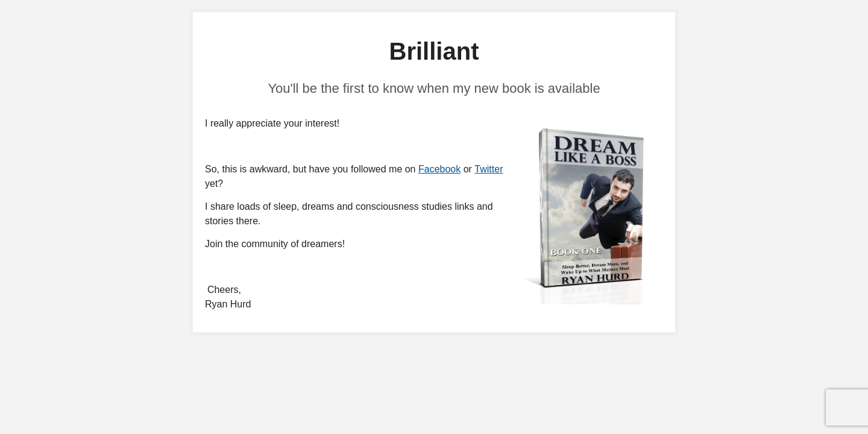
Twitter (489, 169)
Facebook (439, 169)
